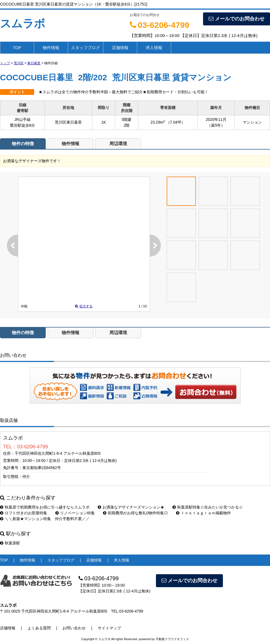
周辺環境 (118, 144)
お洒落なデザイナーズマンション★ (131, 507)
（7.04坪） (176, 122)
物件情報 (51, 48)
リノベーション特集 (75, 513)
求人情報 (154, 48)
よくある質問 (39, 628)
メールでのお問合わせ (237, 19)
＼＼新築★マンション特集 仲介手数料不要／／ (45, 519)
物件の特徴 (23, 144)
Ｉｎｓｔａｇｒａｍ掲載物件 (203, 513)
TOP (17, 48)
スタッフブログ (86, 48)
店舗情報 (120, 48)
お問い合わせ (206, 392)
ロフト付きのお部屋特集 (24, 513)
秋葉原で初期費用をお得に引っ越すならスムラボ (45, 507)
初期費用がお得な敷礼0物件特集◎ (135, 513)
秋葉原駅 (10, 543)
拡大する (84, 306)
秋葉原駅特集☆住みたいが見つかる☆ (208, 507)
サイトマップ (109, 628)
